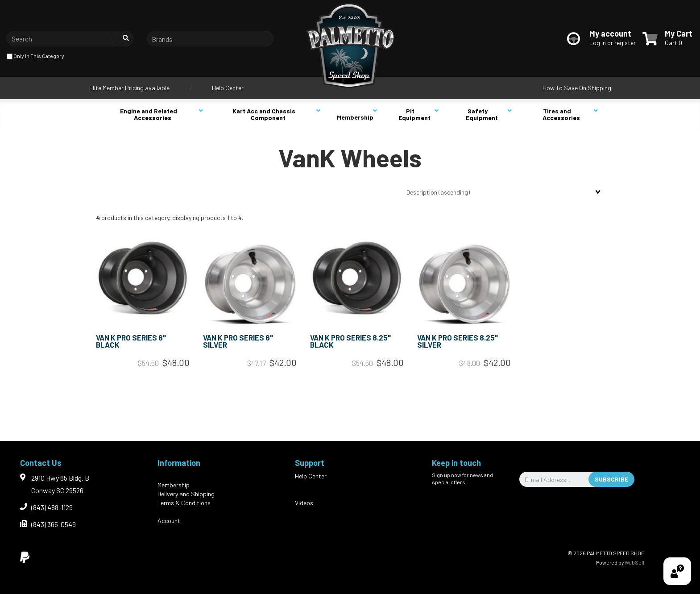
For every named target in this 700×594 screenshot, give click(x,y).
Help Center (228, 88)
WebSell (634, 562)
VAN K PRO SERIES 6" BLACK (131, 341)
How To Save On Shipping (577, 88)
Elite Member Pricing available (129, 88)
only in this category (35, 56)
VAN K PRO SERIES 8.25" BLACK (350, 341)
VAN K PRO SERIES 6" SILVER (238, 341)
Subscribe (611, 479)
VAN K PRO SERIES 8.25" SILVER (458, 341)
